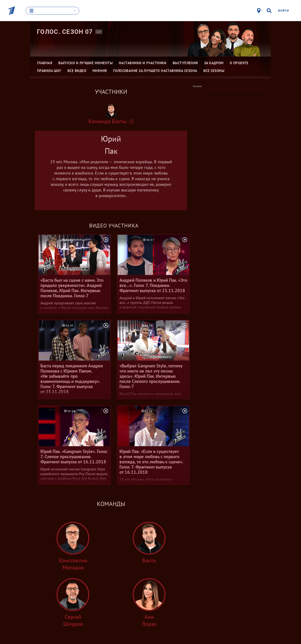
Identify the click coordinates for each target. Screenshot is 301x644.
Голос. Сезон (65, 32)
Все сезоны (214, 71)
